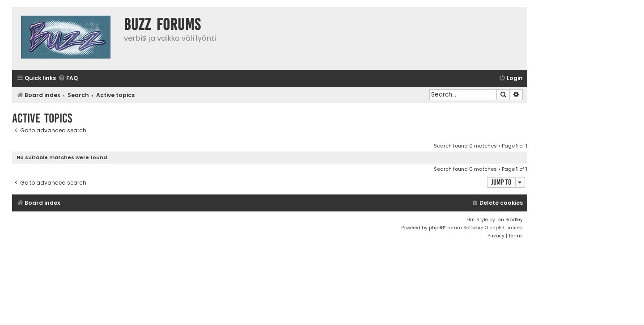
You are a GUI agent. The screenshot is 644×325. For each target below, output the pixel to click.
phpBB (436, 228)
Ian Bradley (510, 220)
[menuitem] (68, 78)
